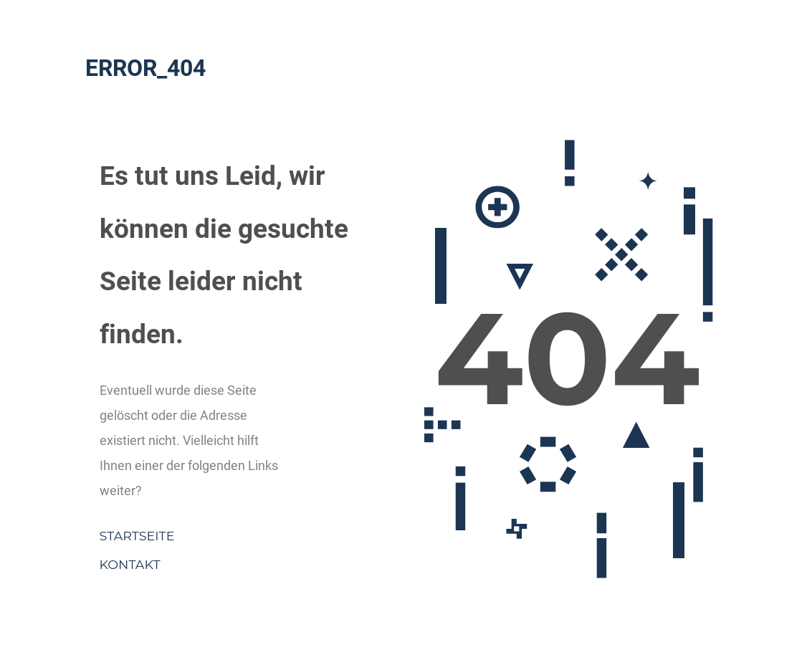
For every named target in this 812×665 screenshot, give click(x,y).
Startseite (137, 536)
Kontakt (130, 564)
